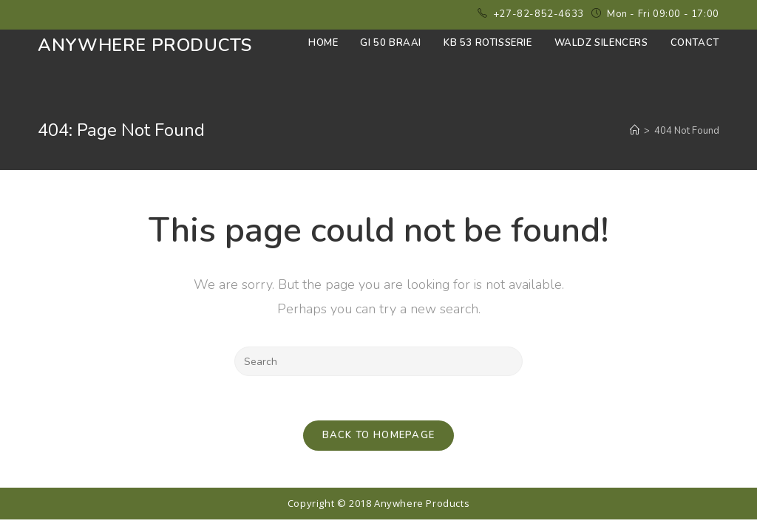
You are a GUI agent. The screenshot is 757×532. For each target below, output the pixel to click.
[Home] (635, 131)
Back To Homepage (379, 435)
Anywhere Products (145, 45)
